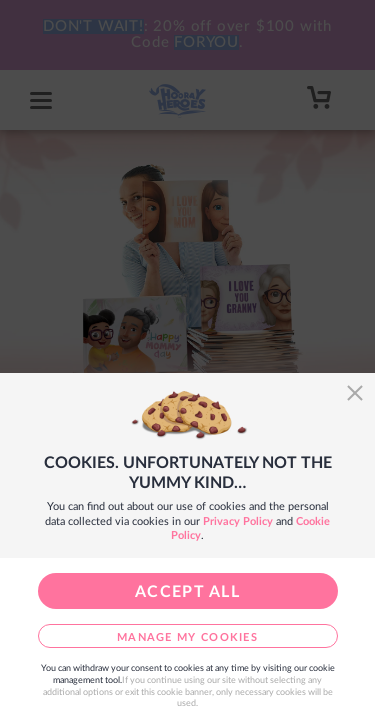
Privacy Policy (238, 521)
